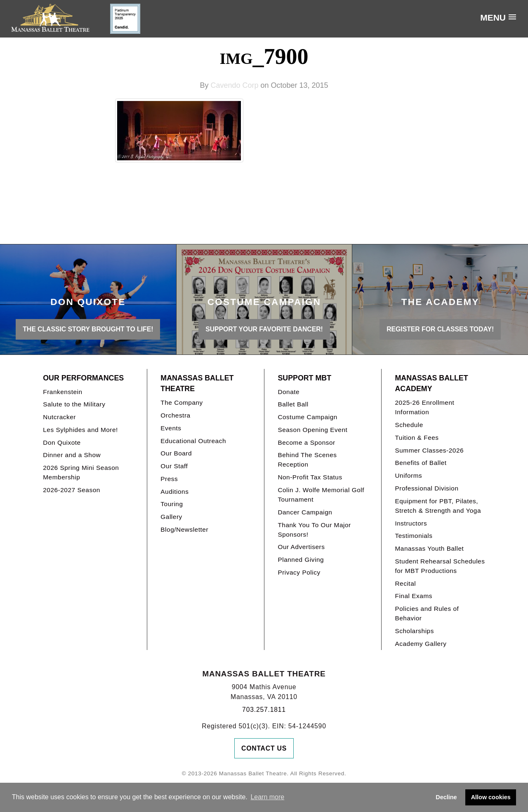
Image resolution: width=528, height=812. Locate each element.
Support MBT (304, 378)
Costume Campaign (308, 417)
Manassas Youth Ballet (429, 548)
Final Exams (414, 596)
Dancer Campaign (305, 512)
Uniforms (408, 475)
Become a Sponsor (306, 442)
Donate (289, 392)
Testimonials (414, 536)
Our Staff (174, 466)
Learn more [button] (267, 797)
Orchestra (175, 415)
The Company (182, 402)
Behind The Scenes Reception (307, 460)
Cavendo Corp (234, 85)
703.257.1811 (264, 710)
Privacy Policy (299, 572)
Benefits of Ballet (421, 463)
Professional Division (427, 488)
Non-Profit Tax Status (310, 477)
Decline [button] (446, 797)
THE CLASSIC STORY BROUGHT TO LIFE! (88, 329)
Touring (172, 504)
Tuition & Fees (417, 438)
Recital (405, 583)
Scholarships (414, 631)
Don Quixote (62, 442)
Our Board (176, 453)
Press (169, 479)
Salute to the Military (74, 404)
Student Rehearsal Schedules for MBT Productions (440, 566)
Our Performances (83, 378)
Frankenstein (62, 392)
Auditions (174, 492)
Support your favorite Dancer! (264, 329)
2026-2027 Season (72, 490)
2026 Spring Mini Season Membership (81, 472)
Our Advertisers (301, 547)
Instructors (411, 523)
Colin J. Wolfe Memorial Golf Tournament (321, 495)
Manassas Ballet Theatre (197, 384)
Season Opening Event (312, 430)
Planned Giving (301, 560)
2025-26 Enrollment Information (424, 407)
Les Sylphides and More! (80, 430)
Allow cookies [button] (491, 797)
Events (171, 428)
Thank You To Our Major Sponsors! (314, 530)
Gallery (171, 517)
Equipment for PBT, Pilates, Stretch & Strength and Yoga (438, 506)
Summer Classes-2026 (429, 450)
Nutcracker (59, 417)
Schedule (409, 425)
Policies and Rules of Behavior (427, 613)
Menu (493, 18)
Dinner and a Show (72, 455)
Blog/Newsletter (184, 529)
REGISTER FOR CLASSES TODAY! (440, 329)
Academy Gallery (421, 644)
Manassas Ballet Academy (431, 384)
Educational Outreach (193, 441)
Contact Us (264, 748)
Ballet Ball (293, 404)
